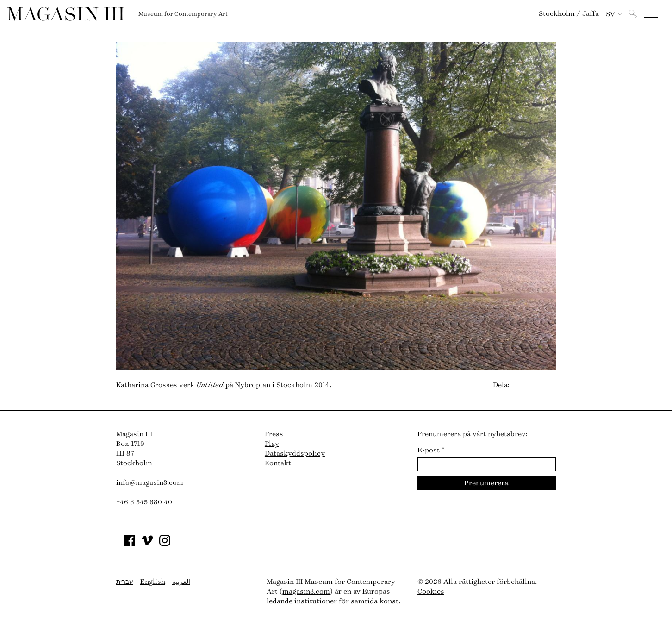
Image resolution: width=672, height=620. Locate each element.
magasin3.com (306, 592)
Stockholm (557, 14)
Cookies (431, 592)
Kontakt (278, 463)
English (153, 582)
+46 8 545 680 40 (144, 502)
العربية (181, 582)
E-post (431, 450)
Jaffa (591, 14)
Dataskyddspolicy (295, 454)
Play (272, 444)
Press (274, 434)
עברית (125, 582)
